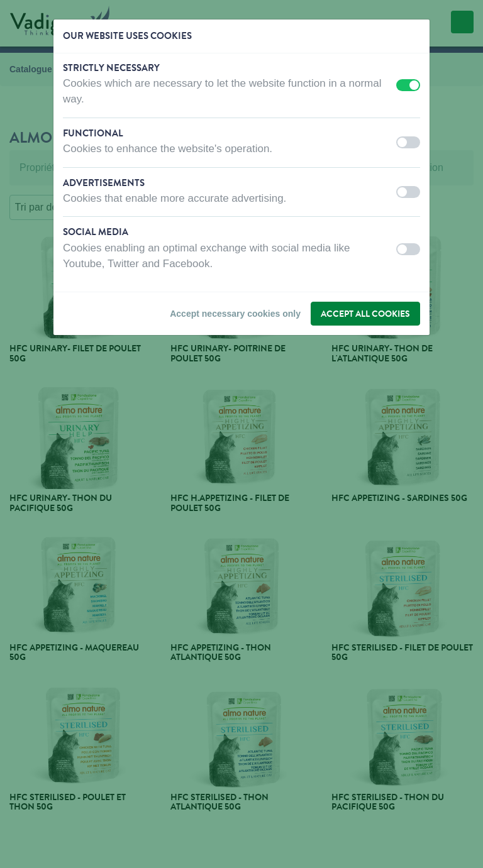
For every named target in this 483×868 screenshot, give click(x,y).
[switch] (408, 85)
